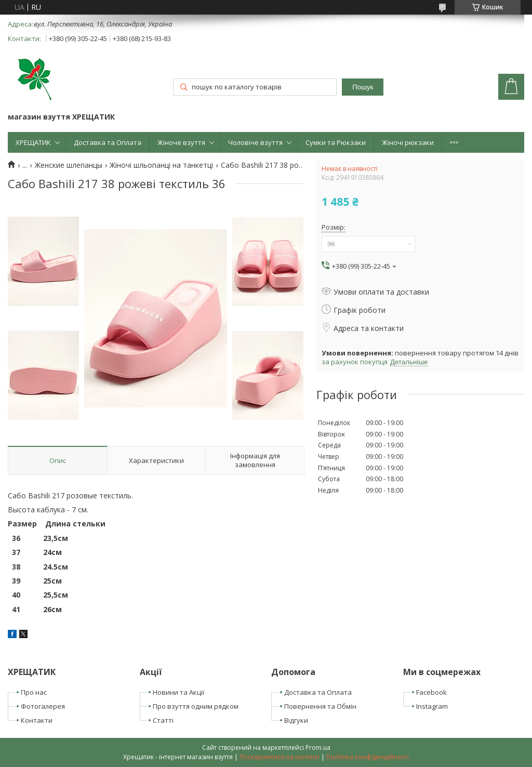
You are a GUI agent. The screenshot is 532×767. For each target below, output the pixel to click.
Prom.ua (318, 748)
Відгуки (296, 720)
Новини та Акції (178, 692)
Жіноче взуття (181, 142)
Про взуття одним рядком (196, 706)
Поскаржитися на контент (280, 757)
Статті (163, 720)
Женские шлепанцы (69, 165)
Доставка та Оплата (108, 142)
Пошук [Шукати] (363, 87)
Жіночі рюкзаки (408, 142)
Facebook (431, 692)
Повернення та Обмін (320, 706)
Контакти (37, 720)
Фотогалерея (43, 706)
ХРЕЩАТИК (33, 142)
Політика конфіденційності (368, 757)
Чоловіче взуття (255, 142)
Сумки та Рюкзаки (336, 142)
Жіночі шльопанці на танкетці (161, 165)
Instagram (432, 706)
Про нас (34, 692)
